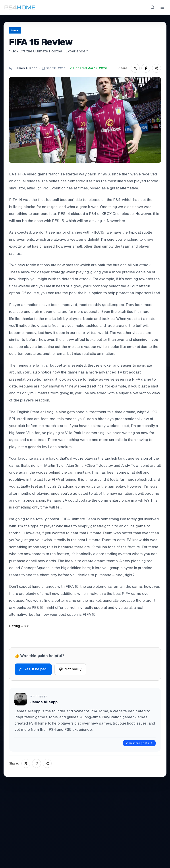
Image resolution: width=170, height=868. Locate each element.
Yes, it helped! (33, 669)
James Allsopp (26, 68)
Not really (70, 669)
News (15, 30)
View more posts (139, 743)
